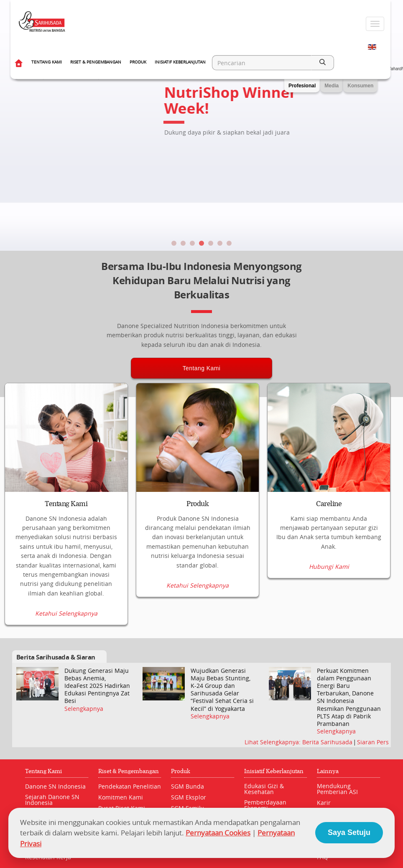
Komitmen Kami (121, 798)
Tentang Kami (47, 62)
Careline (329, 504)
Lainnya (328, 772)
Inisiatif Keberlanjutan (180, 62)
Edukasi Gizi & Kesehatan (264, 789)
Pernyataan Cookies (218, 833)
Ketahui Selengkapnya (66, 614)
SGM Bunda (187, 787)
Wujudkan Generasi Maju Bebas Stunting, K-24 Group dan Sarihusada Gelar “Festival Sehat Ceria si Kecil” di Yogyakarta (222, 690)
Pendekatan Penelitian (130, 787)
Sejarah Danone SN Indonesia (52, 800)
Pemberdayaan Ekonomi (265, 806)
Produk (138, 62)
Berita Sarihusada (328, 742)
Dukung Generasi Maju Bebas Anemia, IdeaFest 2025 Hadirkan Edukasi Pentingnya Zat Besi (97, 686)
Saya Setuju (349, 832)
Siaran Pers (373, 742)
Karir (324, 803)
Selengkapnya (84, 709)
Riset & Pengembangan (96, 62)
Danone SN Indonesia (55, 787)
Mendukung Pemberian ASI (337, 789)
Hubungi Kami (329, 614)
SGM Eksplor (189, 798)
